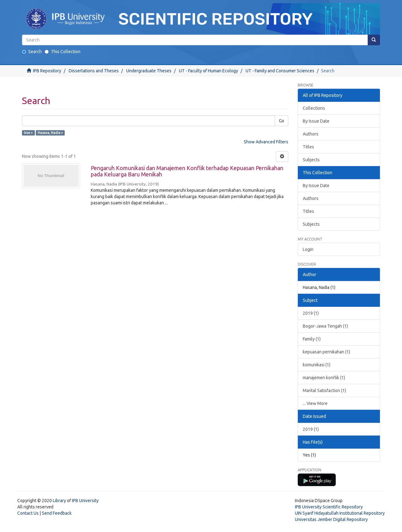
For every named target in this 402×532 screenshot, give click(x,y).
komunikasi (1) (317, 365)
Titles (308, 147)
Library (59, 501)
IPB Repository (47, 71)
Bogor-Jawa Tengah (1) (325, 326)
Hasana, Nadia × (50, 133)
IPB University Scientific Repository (329, 507)
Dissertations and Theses (94, 71)
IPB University (85, 501)
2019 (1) (311, 313)
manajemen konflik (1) (324, 378)
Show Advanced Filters (266, 142)
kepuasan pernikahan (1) (326, 352)
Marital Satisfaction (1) (324, 391)
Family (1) (312, 339)
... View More (315, 403)
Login (308, 249)
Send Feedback (57, 513)
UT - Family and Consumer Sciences (280, 71)
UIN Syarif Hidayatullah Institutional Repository (340, 513)
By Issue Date (316, 121)
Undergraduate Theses (149, 71)
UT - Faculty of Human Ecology (209, 71)
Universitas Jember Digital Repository (331, 519)
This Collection (62, 52)
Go (282, 121)
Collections (314, 108)
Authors (311, 134)
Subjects (311, 160)
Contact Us (28, 513)
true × (28, 133)
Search (32, 52)
